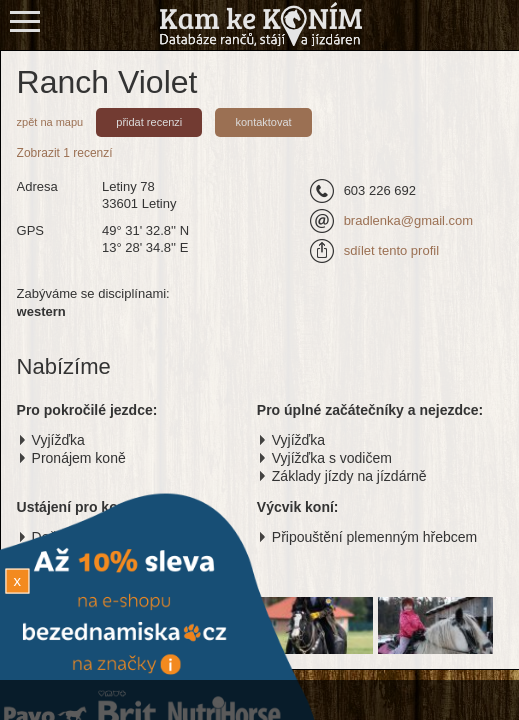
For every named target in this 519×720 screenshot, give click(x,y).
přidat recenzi (149, 122)
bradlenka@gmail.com (409, 220)
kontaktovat (263, 122)
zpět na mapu (50, 122)
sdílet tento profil (391, 250)
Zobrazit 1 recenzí (65, 153)
